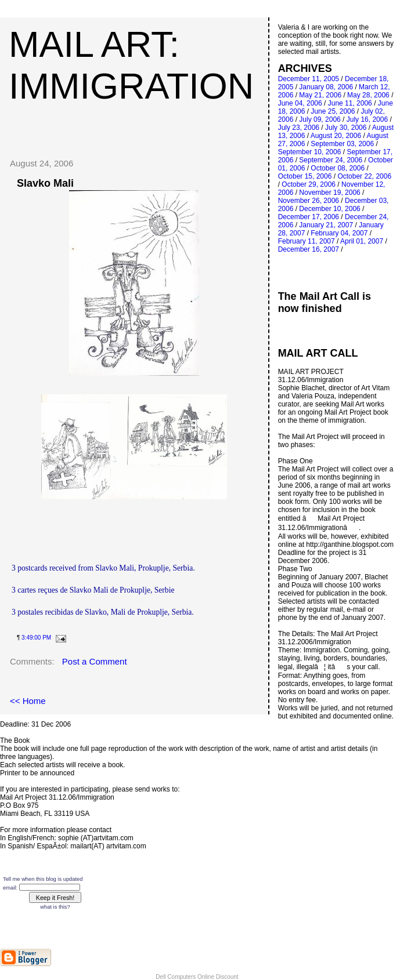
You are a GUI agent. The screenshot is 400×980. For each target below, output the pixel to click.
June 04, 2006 (300, 103)
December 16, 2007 (309, 249)
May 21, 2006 (320, 95)
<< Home (28, 701)
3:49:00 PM (36, 638)
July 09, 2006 (320, 119)
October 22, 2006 (364, 176)
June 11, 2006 (350, 103)
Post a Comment (95, 661)
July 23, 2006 (299, 128)
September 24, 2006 (331, 160)
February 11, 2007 (307, 241)
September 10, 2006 (310, 152)
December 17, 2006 (309, 217)
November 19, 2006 (329, 193)
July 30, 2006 (346, 128)
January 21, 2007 (326, 225)
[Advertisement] (138, 124)
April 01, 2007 (362, 241)
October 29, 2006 (309, 184)
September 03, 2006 (342, 144)
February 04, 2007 (339, 233)
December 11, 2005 (309, 79)
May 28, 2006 (368, 95)
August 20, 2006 (336, 136)
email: (10, 888)
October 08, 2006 (338, 168)
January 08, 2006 (326, 87)
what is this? (55, 907)
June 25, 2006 (333, 111)
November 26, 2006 (309, 201)
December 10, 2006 (329, 209)
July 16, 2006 (367, 119)
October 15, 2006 (305, 176)
